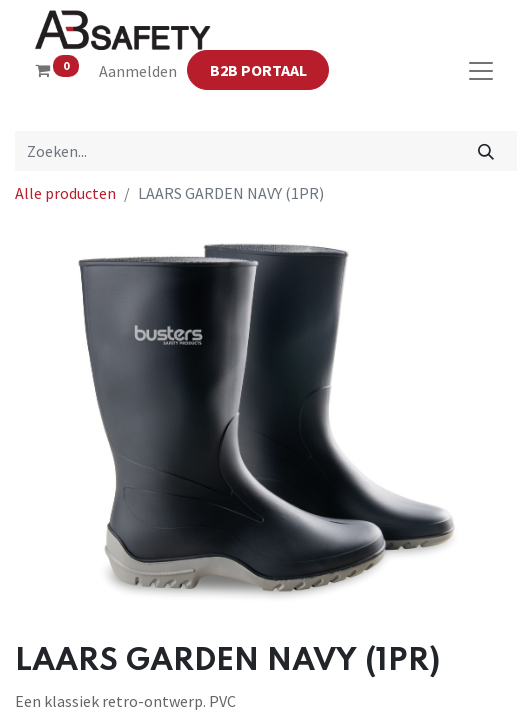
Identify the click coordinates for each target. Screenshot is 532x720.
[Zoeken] (486, 151)
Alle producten (65, 193)
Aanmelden (138, 71)
